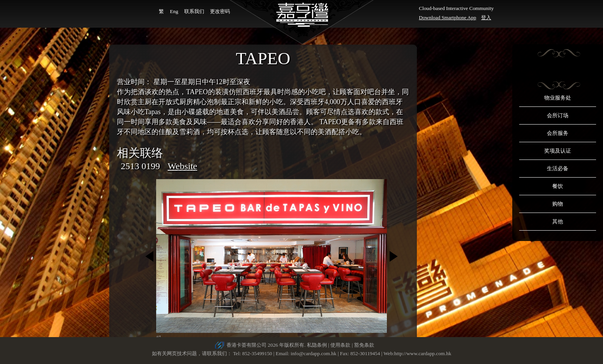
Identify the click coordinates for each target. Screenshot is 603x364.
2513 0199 (140, 166)
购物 (558, 204)
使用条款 (340, 345)
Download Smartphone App (447, 17)
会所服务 (558, 133)
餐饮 (558, 186)
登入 (486, 17)
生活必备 (558, 169)
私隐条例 (317, 345)
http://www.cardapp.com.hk (423, 353)
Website (182, 166)
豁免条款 (364, 345)
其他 (558, 222)
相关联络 (140, 153)
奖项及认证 (558, 151)
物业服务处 (558, 98)
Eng (174, 11)
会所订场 (558, 116)
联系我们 (194, 11)
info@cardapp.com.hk (314, 353)
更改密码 (220, 11)
